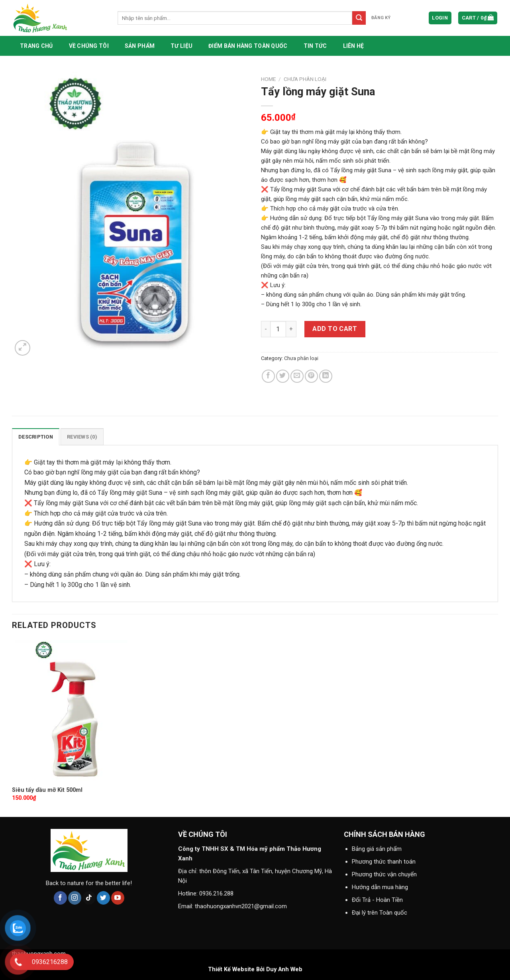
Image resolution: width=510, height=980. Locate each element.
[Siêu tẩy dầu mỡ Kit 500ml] (70, 710)
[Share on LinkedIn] (326, 376)
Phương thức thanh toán (384, 862)
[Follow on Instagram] (75, 898)
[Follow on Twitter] (103, 898)
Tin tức (315, 46)
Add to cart (335, 329)
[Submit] (359, 18)
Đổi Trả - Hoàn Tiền (377, 900)
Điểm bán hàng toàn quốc (248, 46)
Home (268, 79)
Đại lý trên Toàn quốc (380, 913)
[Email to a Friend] (297, 376)
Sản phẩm (140, 46)
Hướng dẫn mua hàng (380, 887)
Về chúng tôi (89, 46)
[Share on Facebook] (268, 376)
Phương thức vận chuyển (384, 874)
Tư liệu (181, 46)
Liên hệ (354, 46)
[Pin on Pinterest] (311, 376)
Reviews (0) (82, 437)
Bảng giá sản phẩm (377, 849)
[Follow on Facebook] (60, 898)
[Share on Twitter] (283, 376)
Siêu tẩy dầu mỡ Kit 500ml (47, 790)
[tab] (36, 437)
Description (36, 437)
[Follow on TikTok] (89, 898)
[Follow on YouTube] (118, 898)
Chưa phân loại (305, 79)
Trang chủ (36, 46)
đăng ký (381, 18)
